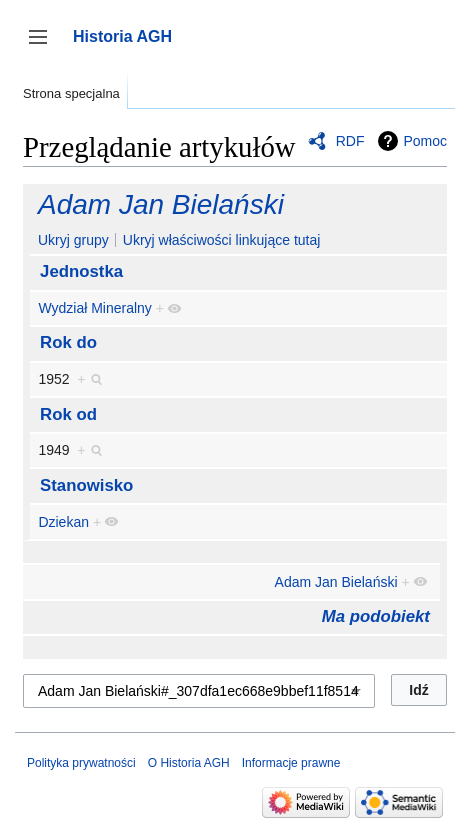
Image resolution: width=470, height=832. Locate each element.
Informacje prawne (291, 763)
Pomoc (425, 141)
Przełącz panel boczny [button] (44, 46)
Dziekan (63, 522)
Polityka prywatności (81, 763)
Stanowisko (86, 485)
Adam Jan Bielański (161, 204)
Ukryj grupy (73, 240)
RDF (350, 141)
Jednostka (81, 271)
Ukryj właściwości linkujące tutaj (222, 240)
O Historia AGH (189, 763)
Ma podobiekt (376, 616)
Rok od (68, 414)
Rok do (68, 342)
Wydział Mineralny (94, 308)
